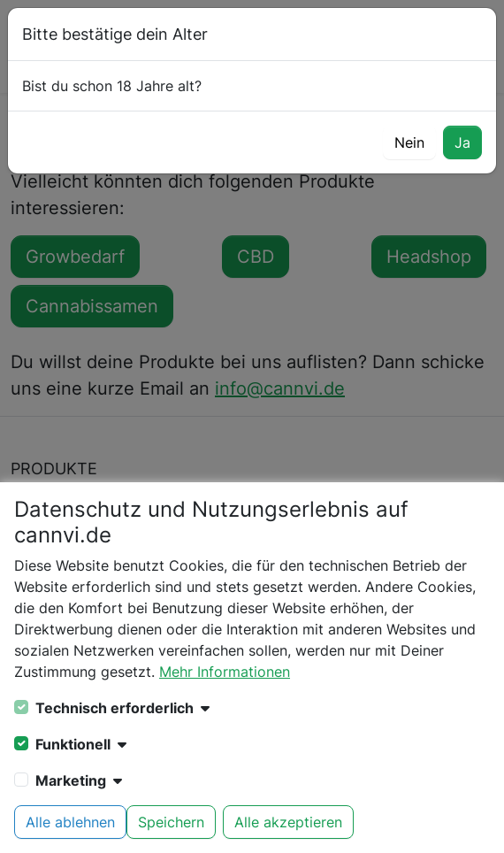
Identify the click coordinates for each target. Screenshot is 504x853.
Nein (409, 142)
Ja (462, 142)
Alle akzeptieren (288, 822)
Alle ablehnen (70, 822)
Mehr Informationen (225, 672)
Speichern (171, 822)
